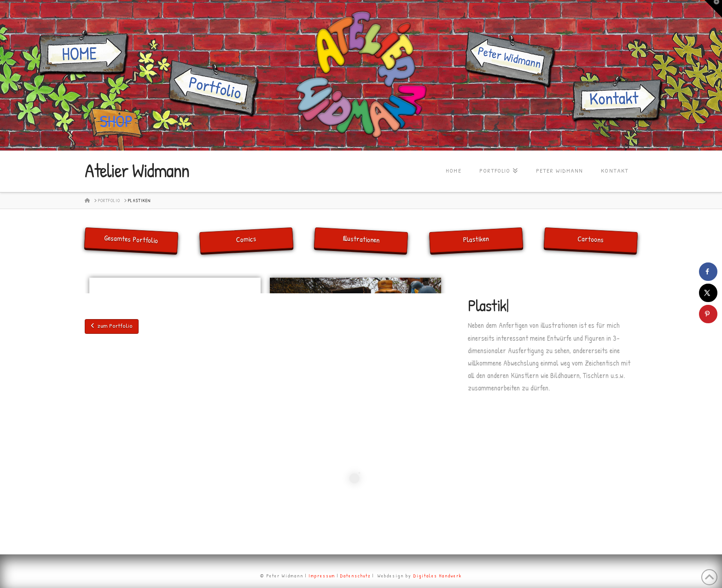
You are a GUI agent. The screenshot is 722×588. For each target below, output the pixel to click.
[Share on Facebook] (708, 272)
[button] (713, 9)
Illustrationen (361, 239)
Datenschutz (355, 576)
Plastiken (476, 239)
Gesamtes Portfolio (131, 239)
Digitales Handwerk (438, 576)
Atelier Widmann (137, 170)
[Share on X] (708, 293)
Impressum (322, 576)
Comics (246, 239)
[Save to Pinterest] (708, 314)
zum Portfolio (112, 326)
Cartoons (591, 239)
